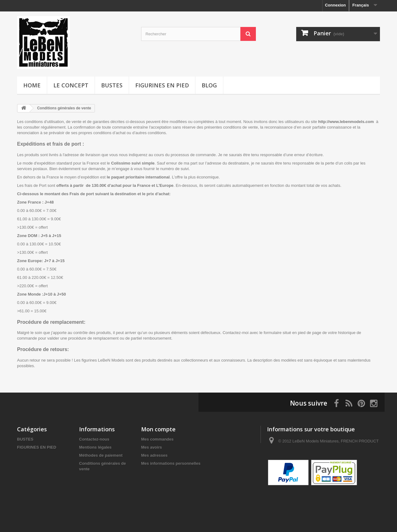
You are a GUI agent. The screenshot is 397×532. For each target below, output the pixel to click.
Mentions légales (95, 447)
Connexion (335, 5)
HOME (32, 85)
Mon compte (158, 429)
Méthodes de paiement (101, 455)
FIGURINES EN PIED (162, 85)
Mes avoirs (152, 447)
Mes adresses (154, 455)
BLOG (209, 85)
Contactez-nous (94, 439)
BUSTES (112, 85)
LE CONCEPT (71, 85)
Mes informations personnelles (171, 463)
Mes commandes (157, 439)
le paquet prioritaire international (138, 177)
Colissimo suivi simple (133, 163)
